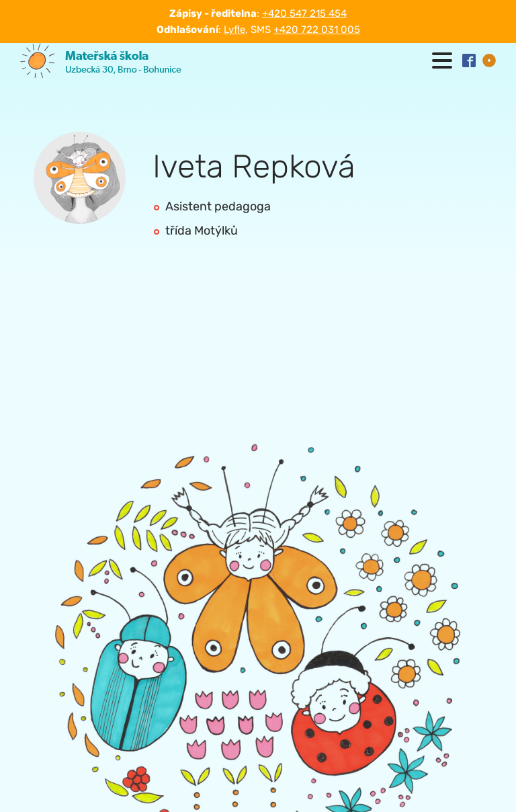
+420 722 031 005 (317, 30)
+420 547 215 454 (304, 13)
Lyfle (234, 30)
